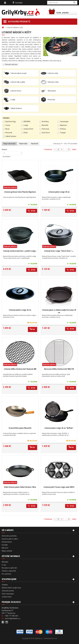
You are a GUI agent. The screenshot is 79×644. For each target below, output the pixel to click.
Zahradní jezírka (8, 591)
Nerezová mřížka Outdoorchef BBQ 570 (59, 369)
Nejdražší (35, 144)
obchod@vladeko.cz (13, 618)
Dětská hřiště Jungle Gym (11, 588)
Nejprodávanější (9, 144)
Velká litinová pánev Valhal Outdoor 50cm (20, 487)
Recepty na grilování (9, 568)
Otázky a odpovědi (9, 571)
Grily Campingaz (8, 594)
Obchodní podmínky (9, 536)
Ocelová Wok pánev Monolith (20, 428)
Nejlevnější (23, 144)
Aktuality (5, 562)
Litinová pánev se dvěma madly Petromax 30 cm (59, 311)
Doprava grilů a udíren (10, 539)
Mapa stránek (7, 551)
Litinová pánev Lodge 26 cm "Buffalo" (59, 428)
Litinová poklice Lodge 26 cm (20, 310)
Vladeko (5, 585)
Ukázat (4, 149)
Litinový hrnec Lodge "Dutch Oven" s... (59, 251)
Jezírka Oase (7, 597)
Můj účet (5, 548)
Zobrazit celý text (11, 64)
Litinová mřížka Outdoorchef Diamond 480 (20, 369)
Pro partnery (6, 574)
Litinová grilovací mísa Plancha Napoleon (20, 192)
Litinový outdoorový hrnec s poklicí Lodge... (20, 251)
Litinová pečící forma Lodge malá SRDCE (59, 487)
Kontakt (19, 3)
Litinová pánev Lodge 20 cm (59, 192)
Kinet (55, 638)
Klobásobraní (7, 542)
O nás (4, 565)
